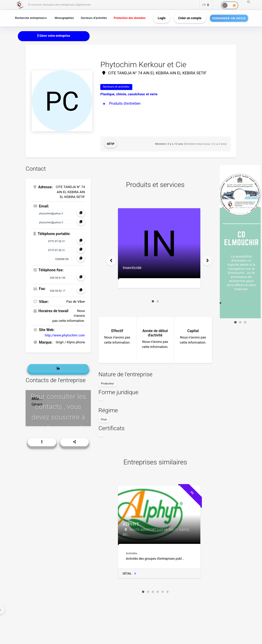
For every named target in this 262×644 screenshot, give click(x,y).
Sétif (111, 144)
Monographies (65, 18)
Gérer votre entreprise (54, 36)
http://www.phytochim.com (65, 335)
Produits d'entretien (125, 103)
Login (162, 18)
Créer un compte (190, 18)
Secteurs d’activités (94, 18)
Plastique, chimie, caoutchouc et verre (129, 94)
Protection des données (130, 18)
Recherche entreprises (30, 18)
